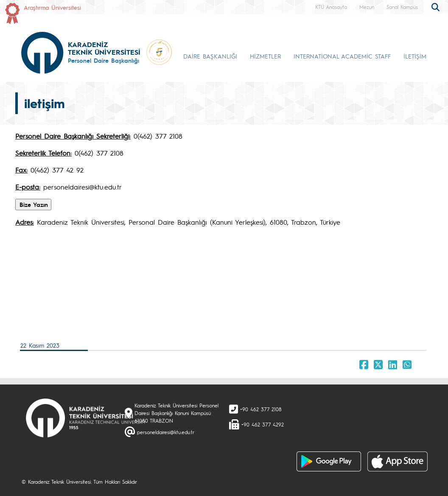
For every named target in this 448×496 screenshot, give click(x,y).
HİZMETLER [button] (265, 56)
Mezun (367, 7)
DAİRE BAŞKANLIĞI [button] (210, 56)
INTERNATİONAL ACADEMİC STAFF (342, 56)
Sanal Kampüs (402, 7)
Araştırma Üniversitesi (52, 7)
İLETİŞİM (415, 56)
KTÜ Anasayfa (331, 7)
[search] (437, 6)
